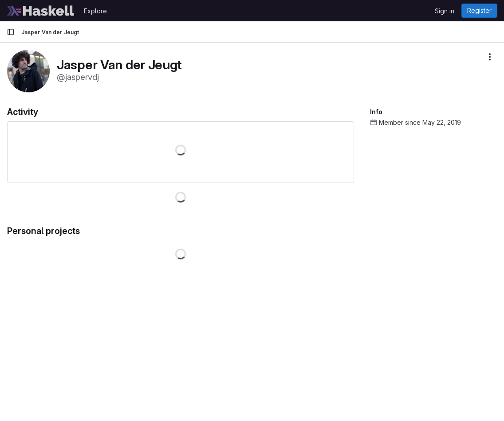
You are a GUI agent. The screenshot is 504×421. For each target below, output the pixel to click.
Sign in (445, 11)
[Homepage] (41, 11)
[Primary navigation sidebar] (11, 32)
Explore (95, 11)
